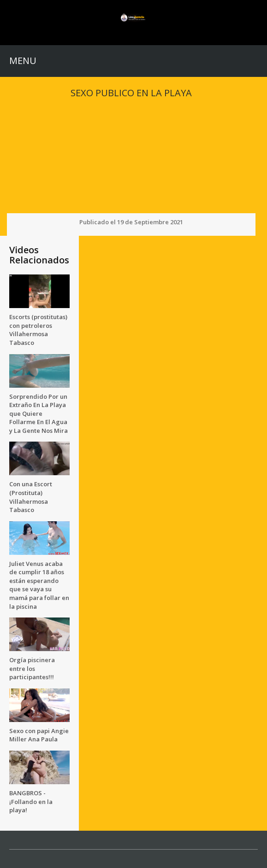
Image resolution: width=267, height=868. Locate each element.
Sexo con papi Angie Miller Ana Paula (39, 735)
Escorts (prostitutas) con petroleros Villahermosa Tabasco (38, 330)
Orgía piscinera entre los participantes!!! (32, 668)
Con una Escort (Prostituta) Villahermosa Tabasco (31, 497)
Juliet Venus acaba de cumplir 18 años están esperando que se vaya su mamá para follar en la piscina (39, 585)
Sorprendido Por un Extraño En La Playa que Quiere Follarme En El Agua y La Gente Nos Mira (39, 414)
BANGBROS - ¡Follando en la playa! (31, 801)
